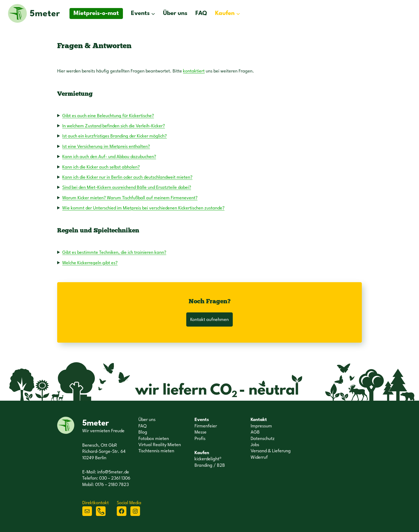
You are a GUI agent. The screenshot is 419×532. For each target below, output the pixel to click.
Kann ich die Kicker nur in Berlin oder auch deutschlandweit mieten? (127, 177)
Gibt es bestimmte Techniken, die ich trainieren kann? (114, 253)
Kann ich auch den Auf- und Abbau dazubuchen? (109, 157)
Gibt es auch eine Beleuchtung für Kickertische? (108, 116)
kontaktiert (194, 71)
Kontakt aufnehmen (210, 320)
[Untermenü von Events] (153, 13)
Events (140, 13)
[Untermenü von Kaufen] (238, 13)
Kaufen (225, 13)
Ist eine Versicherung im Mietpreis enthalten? (106, 147)
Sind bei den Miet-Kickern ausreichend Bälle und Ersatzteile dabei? (127, 188)
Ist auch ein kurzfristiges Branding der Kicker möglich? (115, 136)
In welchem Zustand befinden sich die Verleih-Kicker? (114, 126)
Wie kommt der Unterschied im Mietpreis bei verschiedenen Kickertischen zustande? (143, 208)
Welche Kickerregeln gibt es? (90, 263)
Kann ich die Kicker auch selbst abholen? (101, 167)
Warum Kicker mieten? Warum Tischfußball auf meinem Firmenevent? (130, 198)
